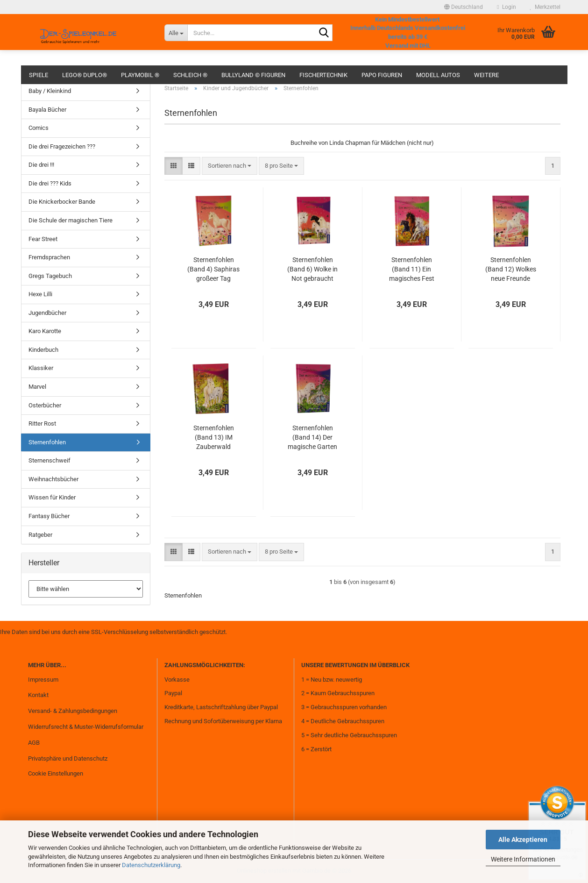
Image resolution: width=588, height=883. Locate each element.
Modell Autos (438, 75)
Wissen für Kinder (52, 497)
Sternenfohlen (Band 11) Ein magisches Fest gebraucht (412, 270)
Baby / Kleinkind (50, 91)
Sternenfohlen (47, 442)
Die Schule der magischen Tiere (71, 220)
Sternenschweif (50, 460)
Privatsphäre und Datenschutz (68, 758)
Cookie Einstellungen (56, 773)
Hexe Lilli (40, 294)
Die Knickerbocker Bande (62, 202)
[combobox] (230, 166)
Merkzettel (545, 7)
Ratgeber (40, 535)
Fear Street (43, 239)
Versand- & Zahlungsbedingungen (73, 711)
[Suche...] (176, 33)
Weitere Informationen (523, 859)
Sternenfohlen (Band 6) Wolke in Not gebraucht (312, 269)
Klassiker (41, 368)
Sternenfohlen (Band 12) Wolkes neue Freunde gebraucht (511, 270)
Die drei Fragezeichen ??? (62, 146)
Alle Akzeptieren (523, 840)
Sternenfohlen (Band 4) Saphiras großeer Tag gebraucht (213, 270)
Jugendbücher (47, 313)
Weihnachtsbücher (53, 479)
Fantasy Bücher (49, 516)
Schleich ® (190, 75)
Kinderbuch (43, 350)
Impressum (43, 680)
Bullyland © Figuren (253, 75)
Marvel (37, 387)
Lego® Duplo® (85, 75)
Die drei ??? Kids (50, 183)
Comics (39, 128)
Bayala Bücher (47, 110)
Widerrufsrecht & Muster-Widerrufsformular (86, 727)
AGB (34, 743)
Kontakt (38, 695)
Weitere (486, 75)
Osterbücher (45, 405)
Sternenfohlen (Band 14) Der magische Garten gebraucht (312, 438)
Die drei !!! (41, 165)
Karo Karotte (45, 331)
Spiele (39, 75)
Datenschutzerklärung (151, 865)
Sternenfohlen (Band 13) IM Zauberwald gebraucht (214, 438)
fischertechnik (323, 75)
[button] (464, 7)
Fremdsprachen (49, 257)
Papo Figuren (382, 75)
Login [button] (506, 7)
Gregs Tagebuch (50, 276)
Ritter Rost (42, 424)
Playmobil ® (140, 75)
